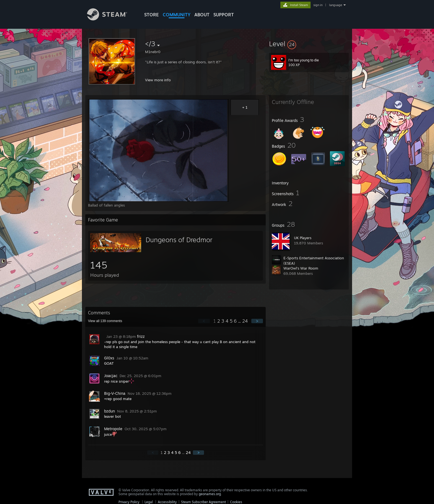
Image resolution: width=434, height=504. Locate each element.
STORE (152, 15)
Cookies (236, 502)
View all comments (105, 321)
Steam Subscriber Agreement (203, 502)
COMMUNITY (177, 15)
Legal (149, 502)
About (202, 15)
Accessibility (167, 502)
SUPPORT (224, 15)
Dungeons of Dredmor (179, 240)
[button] (309, 44)
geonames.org (210, 494)
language (336, 5)
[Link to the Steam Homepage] (111, 19)
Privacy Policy (129, 502)
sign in (318, 5)
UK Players (303, 238)
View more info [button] (158, 80)
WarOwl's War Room (301, 268)
